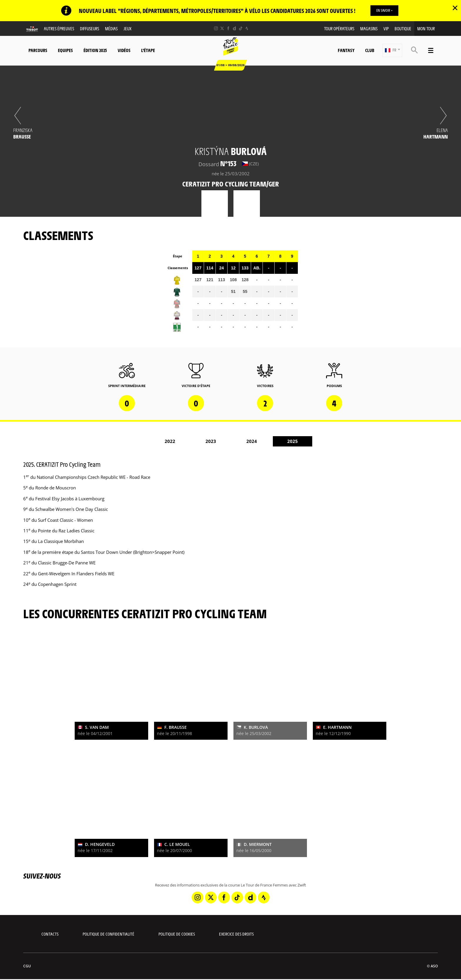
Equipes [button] (65, 50)
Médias (111, 28)
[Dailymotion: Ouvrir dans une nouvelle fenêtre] (234, 28)
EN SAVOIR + (384, 10)
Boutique (403, 28)
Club (370, 50)
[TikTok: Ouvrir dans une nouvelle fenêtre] (241, 28)
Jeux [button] (127, 28)
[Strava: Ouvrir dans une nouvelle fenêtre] (247, 28)
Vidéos (124, 50)
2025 (293, 441)
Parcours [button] (38, 50)
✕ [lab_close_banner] (455, 8)
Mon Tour (426, 28)
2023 (211, 441)
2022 (170, 441)
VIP (386, 28)
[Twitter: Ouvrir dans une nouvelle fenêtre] (222, 28)
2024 (252, 441)
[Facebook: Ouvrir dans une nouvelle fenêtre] (228, 28)
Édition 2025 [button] (95, 50)
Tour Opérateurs (339, 28)
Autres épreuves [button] (59, 28)
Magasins (369, 28)
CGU (27, 966)
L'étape (148, 50)
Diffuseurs (90, 28)
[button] (392, 50)
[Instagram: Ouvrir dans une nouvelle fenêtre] (216, 28)
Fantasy (346, 50)
